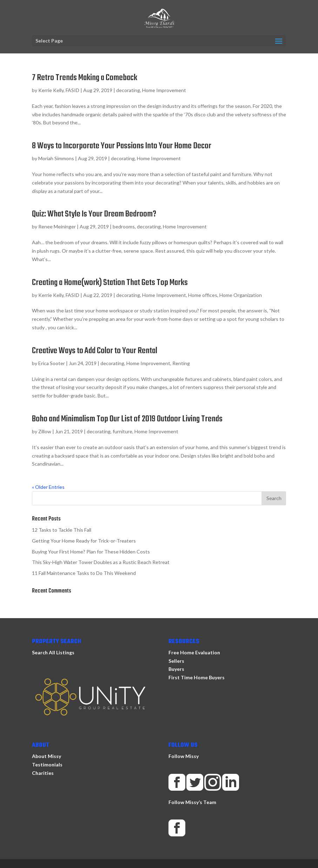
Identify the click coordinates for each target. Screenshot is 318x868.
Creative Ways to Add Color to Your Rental (95, 351)
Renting (181, 363)
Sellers (176, 661)
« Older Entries (48, 487)
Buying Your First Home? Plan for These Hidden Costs (91, 552)
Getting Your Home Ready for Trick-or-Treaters (84, 541)
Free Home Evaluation (194, 652)
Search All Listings (53, 652)
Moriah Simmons (56, 158)
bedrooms (124, 226)
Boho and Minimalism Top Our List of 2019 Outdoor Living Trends (127, 419)
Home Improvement (164, 90)
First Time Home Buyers (197, 677)
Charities (43, 773)
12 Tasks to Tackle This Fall (62, 530)
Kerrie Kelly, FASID (59, 90)
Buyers (176, 669)
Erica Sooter (52, 363)
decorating (128, 90)
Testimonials (47, 765)
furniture (122, 431)
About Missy (47, 756)
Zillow (45, 431)
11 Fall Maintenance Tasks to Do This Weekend (84, 573)
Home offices (203, 295)
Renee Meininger (57, 226)
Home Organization (241, 295)
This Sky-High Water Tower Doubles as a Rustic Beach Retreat (101, 562)
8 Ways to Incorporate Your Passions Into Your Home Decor (122, 146)
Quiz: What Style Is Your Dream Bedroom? (94, 214)
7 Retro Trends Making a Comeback (85, 78)
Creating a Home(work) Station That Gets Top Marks (110, 283)
